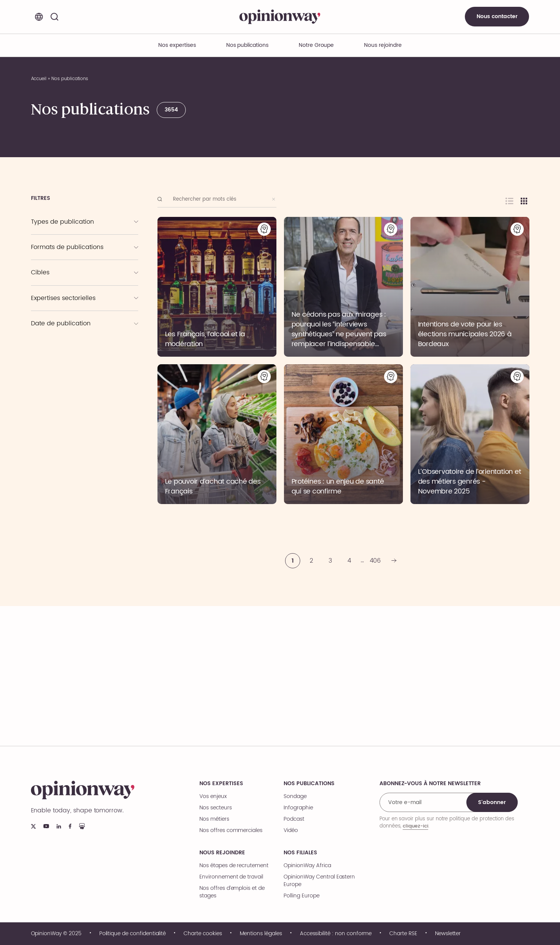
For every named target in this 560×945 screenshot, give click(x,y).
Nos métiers (214, 819)
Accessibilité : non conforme (336, 934)
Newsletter (448, 934)
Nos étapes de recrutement (234, 866)
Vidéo (291, 831)
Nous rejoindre (222, 853)
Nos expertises (221, 784)
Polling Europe (301, 896)
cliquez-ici (415, 826)
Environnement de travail (231, 877)
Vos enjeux (213, 797)
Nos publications (247, 45)
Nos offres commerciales (231, 831)
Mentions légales (261, 934)
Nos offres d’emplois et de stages (232, 892)
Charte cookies (203, 934)
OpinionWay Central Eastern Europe (319, 881)
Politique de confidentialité (133, 934)
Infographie (298, 808)
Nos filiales (300, 853)
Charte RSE (403, 934)
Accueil (39, 79)
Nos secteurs (215, 808)
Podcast (294, 819)
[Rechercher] (55, 17)
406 (375, 561)
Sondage (295, 797)
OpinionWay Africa (307, 866)
